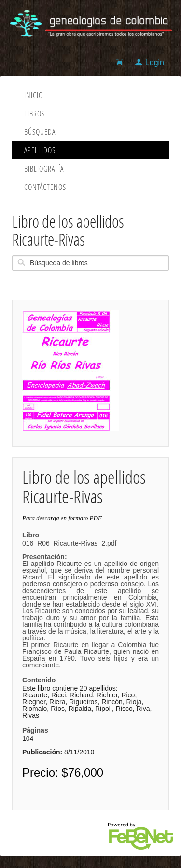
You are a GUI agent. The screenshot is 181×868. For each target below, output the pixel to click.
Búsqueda (40, 132)
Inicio (34, 95)
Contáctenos (45, 187)
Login (155, 63)
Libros (35, 114)
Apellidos (40, 150)
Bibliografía (44, 169)
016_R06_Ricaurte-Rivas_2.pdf (90, 604)
